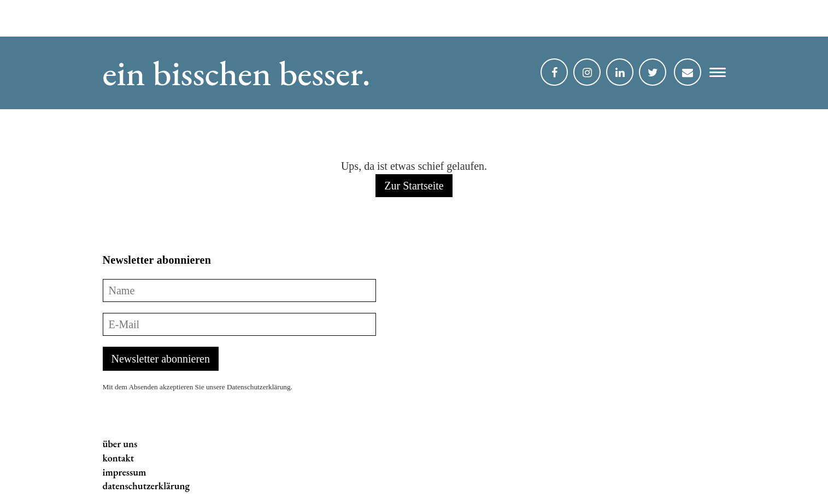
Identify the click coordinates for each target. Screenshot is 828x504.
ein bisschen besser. (237, 73)
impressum (125, 472)
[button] (714, 75)
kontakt (119, 458)
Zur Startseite (414, 186)
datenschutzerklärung (146, 486)
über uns (120, 444)
